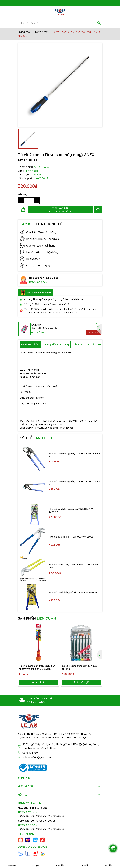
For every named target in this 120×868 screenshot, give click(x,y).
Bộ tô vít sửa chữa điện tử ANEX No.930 (79, 668)
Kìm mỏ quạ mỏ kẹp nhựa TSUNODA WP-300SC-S (75, 455)
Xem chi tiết (38, 682)
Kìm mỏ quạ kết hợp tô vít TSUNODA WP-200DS (74, 592)
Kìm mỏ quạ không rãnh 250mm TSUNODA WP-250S (74, 566)
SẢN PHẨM (37, 618)
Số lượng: (23, 194)
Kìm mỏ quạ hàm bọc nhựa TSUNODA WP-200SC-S (71, 511)
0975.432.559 (39, 282)
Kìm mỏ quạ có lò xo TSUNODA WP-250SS (71, 537)
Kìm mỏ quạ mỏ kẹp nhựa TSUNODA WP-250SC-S (75, 483)
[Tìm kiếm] (99, 23)
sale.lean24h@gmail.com (37, 757)
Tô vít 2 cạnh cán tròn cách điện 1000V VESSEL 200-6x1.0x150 (37, 668)
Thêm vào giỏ (81, 682)
